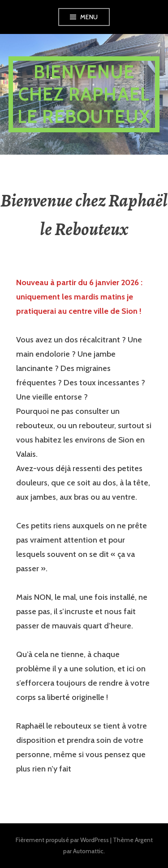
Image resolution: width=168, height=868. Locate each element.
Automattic (88, 851)
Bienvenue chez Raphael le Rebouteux (84, 94)
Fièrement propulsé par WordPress (62, 840)
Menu (89, 17)
